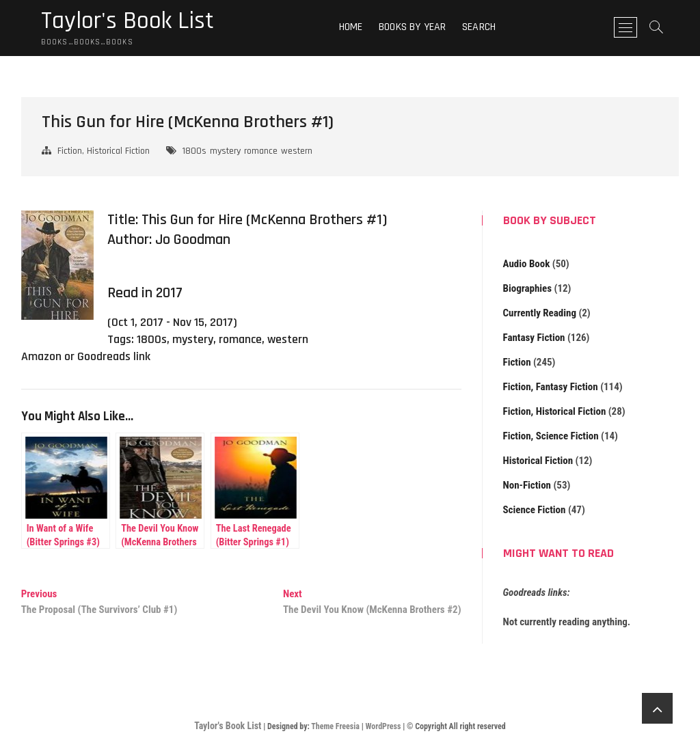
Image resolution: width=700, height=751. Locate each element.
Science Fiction (535, 510)
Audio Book (527, 264)
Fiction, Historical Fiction (104, 151)
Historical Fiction (538, 461)
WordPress (383, 726)
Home (351, 27)
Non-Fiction (527, 485)
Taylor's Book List (127, 21)
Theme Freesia (335, 726)
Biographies (528, 288)
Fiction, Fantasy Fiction (551, 387)
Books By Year (413, 27)
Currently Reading (540, 313)
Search (479, 27)
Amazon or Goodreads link (86, 356)
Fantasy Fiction (534, 338)
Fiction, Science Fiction (551, 436)
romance (261, 151)
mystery (225, 151)
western (297, 151)
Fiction (517, 362)
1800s (194, 151)
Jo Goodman (193, 240)
